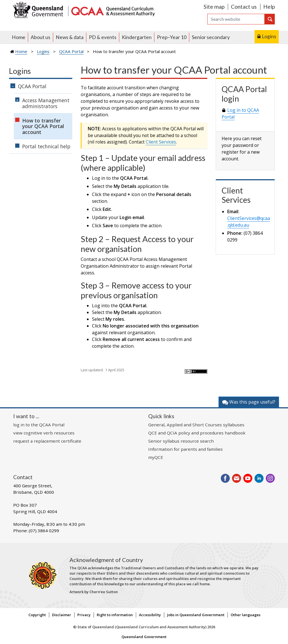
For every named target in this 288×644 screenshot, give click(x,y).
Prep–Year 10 (172, 37)
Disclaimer (62, 615)
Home (19, 37)
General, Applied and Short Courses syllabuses (196, 425)
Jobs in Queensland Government (196, 615)
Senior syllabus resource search (181, 441)
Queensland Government (144, 637)
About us (40, 37)
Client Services (161, 142)
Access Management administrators (46, 103)
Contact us (244, 7)
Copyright (37, 615)
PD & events (103, 37)
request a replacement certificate (47, 441)
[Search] (236, 19)
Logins (269, 36)
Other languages (246, 615)
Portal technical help (46, 146)
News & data (70, 37)
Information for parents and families (185, 449)
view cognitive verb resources (44, 433)
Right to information (115, 615)
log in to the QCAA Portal (39, 425)
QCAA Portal (71, 51)
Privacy (84, 615)
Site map (214, 7)
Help (269, 7)
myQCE (156, 457)
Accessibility (150, 615)
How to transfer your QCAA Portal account (43, 126)
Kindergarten (137, 37)
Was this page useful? (249, 402)
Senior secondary (211, 37)
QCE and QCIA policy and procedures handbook (197, 433)
